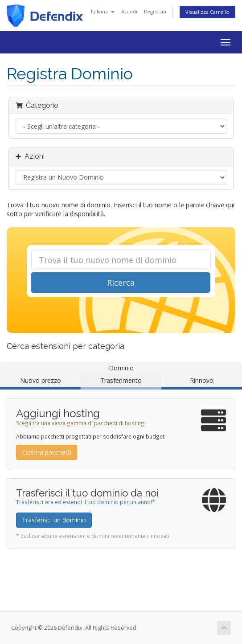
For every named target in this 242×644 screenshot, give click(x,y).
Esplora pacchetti (47, 452)
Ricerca (121, 283)
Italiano (103, 11)
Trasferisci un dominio (54, 520)
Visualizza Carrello (207, 12)
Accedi (129, 11)
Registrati (155, 11)
